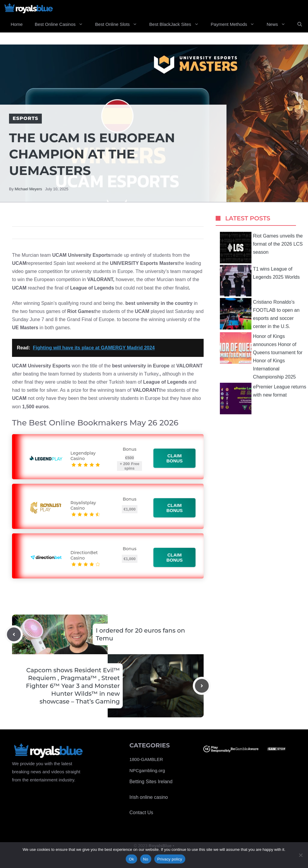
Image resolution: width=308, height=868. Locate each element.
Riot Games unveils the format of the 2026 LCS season (261, 248)
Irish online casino (149, 797)
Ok (131, 859)
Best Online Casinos (62, 24)
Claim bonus (175, 458)
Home (17, 24)
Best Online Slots (119, 24)
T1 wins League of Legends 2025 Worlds (260, 281)
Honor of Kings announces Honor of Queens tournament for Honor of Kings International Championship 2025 (261, 356)
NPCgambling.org (147, 770)
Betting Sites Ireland (151, 782)
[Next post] (202, 686)
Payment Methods (236, 24)
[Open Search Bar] (300, 24)
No (146, 859)
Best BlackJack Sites (177, 24)
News (279, 24)
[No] (300, 855)
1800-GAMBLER (146, 759)
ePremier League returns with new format (263, 399)
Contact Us (141, 813)
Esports (25, 118)
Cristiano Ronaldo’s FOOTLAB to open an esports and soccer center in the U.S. (260, 314)
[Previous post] (14, 634)
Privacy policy (170, 859)
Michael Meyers (28, 189)
